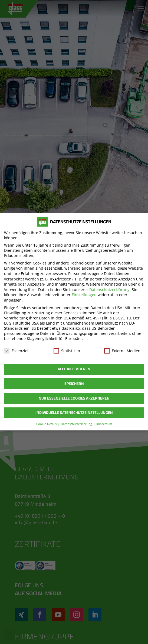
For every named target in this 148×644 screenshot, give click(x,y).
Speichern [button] (74, 384)
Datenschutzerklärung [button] (77, 424)
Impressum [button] (104, 424)
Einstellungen (84, 295)
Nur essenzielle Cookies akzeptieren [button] (74, 398)
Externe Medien (122, 351)
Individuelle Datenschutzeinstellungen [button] (74, 413)
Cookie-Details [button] (47, 424)
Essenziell (17, 351)
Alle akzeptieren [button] (74, 369)
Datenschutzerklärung (109, 290)
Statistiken (67, 351)
